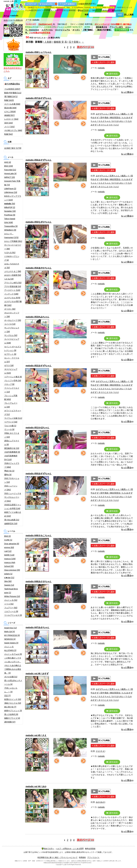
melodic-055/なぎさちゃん (39, 222)
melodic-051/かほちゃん (37, 428)
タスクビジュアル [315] (11, 371)
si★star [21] (9, 578)
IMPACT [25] (10, 177)
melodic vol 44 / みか (36, 786)
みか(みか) (101, 802)
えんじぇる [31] (11, 600)
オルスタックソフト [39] (12, 315)
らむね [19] (9, 279)
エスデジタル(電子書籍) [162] (13, 303)
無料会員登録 (117, 10)
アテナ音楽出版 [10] (13, 286)
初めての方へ (84, 10)
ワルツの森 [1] (10, 426)
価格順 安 (59, 42)
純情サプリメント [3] (13, 711)
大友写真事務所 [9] (12, 452)
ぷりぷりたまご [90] (13, 271)
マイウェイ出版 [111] (13, 418)
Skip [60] (8, 581)
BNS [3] (7, 536)
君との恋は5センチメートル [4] (13, 682)
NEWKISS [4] (10, 639)
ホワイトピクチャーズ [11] (13, 412)
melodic (101, 68)
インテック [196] (11, 294)
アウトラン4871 (116, 27)
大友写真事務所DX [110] (11, 458)
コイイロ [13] (10, 324)
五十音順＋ (75, 42)
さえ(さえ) (101, 751)
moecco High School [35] (10, 564)
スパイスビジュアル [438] (12, 341)
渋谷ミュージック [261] (11, 488)
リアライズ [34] (11, 422)
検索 (87, 15)
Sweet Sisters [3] (11, 643)
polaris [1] (8, 574)
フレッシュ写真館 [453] (11, 397)
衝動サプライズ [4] (12, 718)
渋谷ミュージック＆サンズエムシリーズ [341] (13, 497)
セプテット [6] (10, 354)
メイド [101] (9, 127)
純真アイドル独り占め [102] (13, 514)
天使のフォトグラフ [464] (12, 465)
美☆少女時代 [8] (11, 714)
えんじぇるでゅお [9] (13, 654)
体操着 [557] (9, 115)
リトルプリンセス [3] (13, 615)
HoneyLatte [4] (10, 174)
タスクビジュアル (63, 30)
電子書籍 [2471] (11, 97)
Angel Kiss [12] (11, 628)
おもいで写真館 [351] (13, 241)
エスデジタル (47, 30)
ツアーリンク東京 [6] (13, 377)
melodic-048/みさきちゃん (39, 582)
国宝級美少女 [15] (12, 448)
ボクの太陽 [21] (11, 677)
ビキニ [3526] (10, 112)
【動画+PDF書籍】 (104, 30)
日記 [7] (7, 696)
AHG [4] (8, 162)
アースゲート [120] (12, 290)
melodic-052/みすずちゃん (39, 366)
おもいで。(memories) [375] (11, 236)
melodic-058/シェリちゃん (39, 52)
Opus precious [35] (12, 570)
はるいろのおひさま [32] (12, 266)
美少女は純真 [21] (12, 520)
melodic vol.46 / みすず (37, 674)
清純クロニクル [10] (13, 703)
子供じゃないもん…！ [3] (11, 690)
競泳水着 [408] (10, 108)
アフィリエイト (93, 857)
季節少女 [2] (9, 471)
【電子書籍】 (88, 30)
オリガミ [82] (10, 309)
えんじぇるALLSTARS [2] (10, 649)
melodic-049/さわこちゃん (39, 536)
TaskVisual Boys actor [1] (11, 591)
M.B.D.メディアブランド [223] (13, 198)
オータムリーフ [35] (13, 320)
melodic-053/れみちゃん (37, 317)
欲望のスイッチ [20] (13, 699)
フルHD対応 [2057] (12, 89)
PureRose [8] (10, 215)
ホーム (6, 16)
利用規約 (82, 857)
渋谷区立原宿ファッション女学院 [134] (13, 507)
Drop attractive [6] (12, 544)
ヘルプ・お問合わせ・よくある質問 (70, 849)
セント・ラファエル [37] (12, 360)
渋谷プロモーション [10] (12, 480)
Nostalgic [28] (10, 211)
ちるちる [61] (10, 253)
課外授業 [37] (10, 722)
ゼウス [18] (9, 365)
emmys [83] (9, 547)
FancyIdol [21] (10, 170)
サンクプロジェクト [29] (12, 330)
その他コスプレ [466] (13, 130)
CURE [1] (8, 540)
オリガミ (76, 30)
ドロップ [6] (9, 384)
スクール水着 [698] (12, 104)
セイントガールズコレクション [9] (13, 349)
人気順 (48, 42)
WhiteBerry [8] (10, 230)
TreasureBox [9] (11, 226)
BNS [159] (9, 166)
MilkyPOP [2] (10, 207)
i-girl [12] (8, 551)
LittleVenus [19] (11, 192)
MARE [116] (9, 555)
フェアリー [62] (11, 608)
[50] (10, 204)
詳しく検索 (129, 15)
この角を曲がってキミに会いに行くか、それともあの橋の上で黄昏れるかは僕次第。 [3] (13, 665)
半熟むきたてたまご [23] (12, 435)
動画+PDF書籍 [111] (13, 93)
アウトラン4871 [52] (13, 283)
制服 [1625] (9, 100)
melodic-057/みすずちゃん (39, 98)
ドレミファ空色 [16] (13, 381)
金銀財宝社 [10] (11, 524)
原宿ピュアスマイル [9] (12, 443)
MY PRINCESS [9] (12, 635)
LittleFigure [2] (10, 189)
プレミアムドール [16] (11, 405)
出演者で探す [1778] (13, 148)
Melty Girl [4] (10, 632)
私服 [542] (9, 134)
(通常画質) (112, 74)
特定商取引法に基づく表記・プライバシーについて (58, 857)
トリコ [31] (9, 604)
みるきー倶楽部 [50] (13, 275)
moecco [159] (10, 559)
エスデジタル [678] (12, 298)
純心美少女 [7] (10, 707)
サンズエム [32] (11, 335)
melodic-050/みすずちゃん (39, 474)
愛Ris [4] (8, 475)
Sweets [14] (9, 585)
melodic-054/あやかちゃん (39, 268)
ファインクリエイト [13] (12, 390)
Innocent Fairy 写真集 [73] (12, 183)
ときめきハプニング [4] (12, 258)
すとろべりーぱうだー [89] (13, 247)
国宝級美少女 (102, 27)
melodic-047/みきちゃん (37, 627)
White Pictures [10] (12, 596)
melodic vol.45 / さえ (36, 735)
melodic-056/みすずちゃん (39, 160)
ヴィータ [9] (9, 429)
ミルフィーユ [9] (11, 611)
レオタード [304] (11, 119)
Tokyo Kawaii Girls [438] (10, 221)
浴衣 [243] (9, 123)
